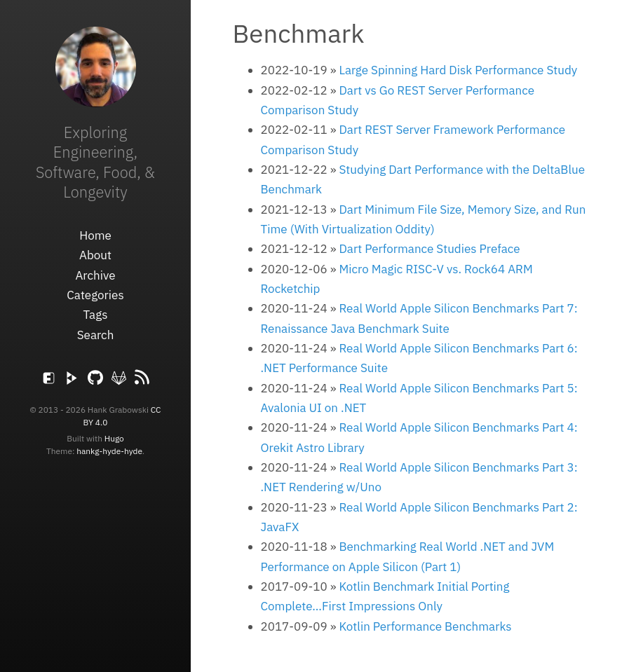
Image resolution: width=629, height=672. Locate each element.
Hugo (114, 438)
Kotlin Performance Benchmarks (425, 626)
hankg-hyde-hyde (109, 451)
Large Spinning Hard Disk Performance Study (458, 70)
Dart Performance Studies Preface (429, 249)
